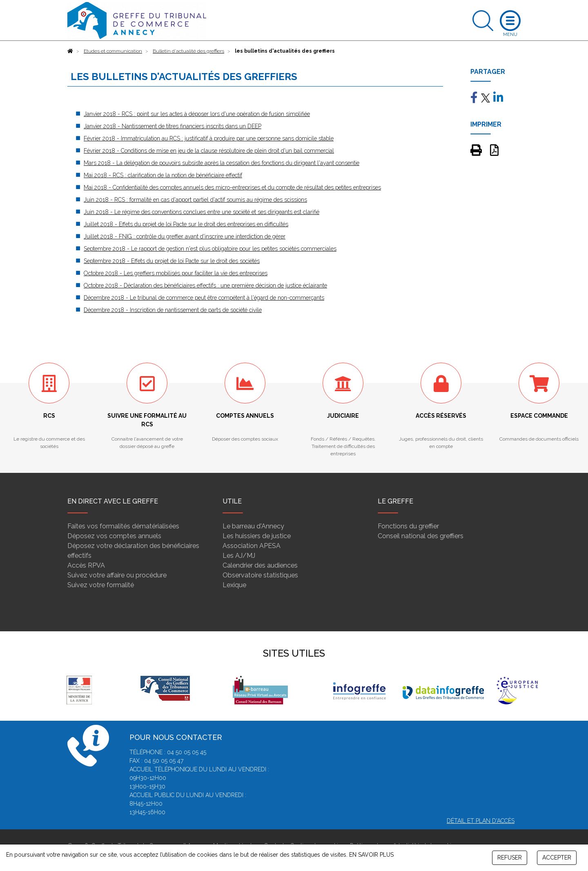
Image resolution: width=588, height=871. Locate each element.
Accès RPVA (86, 565)
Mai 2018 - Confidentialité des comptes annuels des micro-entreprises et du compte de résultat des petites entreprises (232, 187)
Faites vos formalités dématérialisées (123, 526)
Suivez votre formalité (101, 585)
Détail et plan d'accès (481, 821)
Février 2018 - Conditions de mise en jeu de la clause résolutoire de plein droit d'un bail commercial (209, 151)
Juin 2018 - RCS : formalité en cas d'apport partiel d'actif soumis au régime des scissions (195, 200)
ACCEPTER (557, 858)
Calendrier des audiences (260, 565)
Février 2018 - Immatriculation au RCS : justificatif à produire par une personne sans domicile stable (209, 138)
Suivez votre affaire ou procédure (117, 575)
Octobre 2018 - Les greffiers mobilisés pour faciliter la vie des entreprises (176, 273)
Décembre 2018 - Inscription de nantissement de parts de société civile (173, 310)
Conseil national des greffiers (421, 536)
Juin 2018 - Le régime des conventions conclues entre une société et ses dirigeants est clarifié (202, 212)
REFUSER (510, 858)
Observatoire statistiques (260, 575)
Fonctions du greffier (408, 526)
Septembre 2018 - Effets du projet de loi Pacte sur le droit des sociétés (172, 261)
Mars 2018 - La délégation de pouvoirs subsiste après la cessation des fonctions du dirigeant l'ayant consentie (222, 163)
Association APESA (252, 546)
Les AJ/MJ (239, 556)
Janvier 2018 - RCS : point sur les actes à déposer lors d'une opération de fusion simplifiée (197, 114)
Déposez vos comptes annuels (114, 536)
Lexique (234, 585)
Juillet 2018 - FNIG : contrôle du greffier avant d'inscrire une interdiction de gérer (185, 236)
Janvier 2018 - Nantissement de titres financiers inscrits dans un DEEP (173, 126)
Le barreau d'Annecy (253, 526)
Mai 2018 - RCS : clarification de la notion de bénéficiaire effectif (163, 175)
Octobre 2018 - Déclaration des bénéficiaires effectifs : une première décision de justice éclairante (205, 285)
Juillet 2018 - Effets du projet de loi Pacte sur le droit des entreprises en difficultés (186, 224)
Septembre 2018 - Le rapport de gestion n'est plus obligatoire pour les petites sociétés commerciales (210, 249)
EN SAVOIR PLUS (371, 855)
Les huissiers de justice (257, 536)
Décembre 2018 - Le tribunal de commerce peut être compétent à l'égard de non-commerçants (204, 298)
